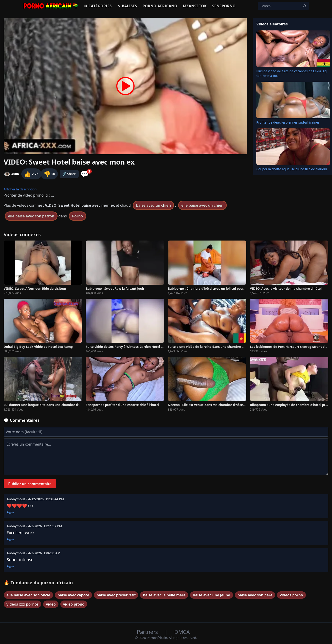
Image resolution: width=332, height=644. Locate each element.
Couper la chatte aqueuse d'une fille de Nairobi (292, 169)
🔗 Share (69, 174)
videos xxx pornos (22, 604)
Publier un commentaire (30, 484)
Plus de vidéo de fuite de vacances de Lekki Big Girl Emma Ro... (292, 73)
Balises (127, 6)
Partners (148, 632)
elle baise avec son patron (31, 216)
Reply (10, 513)
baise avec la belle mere (164, 595)
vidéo (51, 604)
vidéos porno (291, 595)
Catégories (98, 6)
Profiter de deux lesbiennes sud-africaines (288, 122)
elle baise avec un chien (202, 205)
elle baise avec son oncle (28, 595)
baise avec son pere (255, 595)
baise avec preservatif (116, 595)
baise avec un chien (153, 205)
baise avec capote (73, 595)
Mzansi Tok (195, 6)
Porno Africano (160, 6)
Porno (77, 216)
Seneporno (224, 6)
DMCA (182, 632)
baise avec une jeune (212, 595)
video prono (74, 604)
